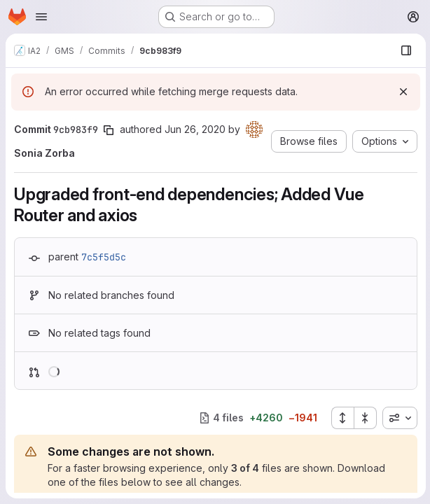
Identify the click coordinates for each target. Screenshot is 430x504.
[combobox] (398, 418)
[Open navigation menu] (41, 17)
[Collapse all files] (364, 418)
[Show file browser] (405, 50)
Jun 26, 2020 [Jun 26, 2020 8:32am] (195, 129)
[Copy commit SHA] (109, 130)
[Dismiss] (402, 92)
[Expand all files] (341, 418)
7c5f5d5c (104, 257)
